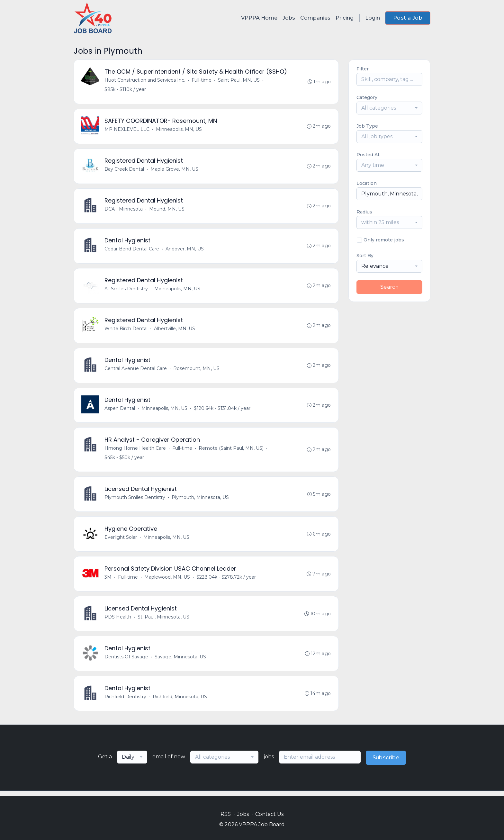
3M (108, 581)
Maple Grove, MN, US (175, 170)
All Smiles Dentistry (126, 291)
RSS (226, 814)
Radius (364, 212)
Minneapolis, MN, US (179, 130)
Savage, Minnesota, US (181, 662)
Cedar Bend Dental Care (132, 250)
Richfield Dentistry (126, 702)
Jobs (289, 18)
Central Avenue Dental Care (136, 371)
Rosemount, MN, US (197, 371)
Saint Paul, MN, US (239, 80)
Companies (315, 18)
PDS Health (118, 621)
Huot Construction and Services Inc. (145, 80)
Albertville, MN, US (175, 331)
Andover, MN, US (185, 250)
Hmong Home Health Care (135, 451)
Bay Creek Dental (125, 170)
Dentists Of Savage (127, 662)
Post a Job (408, 18)
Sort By (365, 256)
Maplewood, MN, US (167, 581)
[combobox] (389, 108)
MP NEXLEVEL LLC (127, 130)
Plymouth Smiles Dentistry (135, 501)
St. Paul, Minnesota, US (164, 621)
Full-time (202, 80)
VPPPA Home (259, 18)
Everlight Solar (121, 541)
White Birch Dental (126, 331)
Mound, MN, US (167, 210)
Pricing (345, 18)
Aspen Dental (120, 411)
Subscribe (386, 763)
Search (389, 287)
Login (373, 18)
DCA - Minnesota (124, 210)
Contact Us (269, 814)
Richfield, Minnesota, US (180, 702)
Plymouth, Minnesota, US (201, 501)
